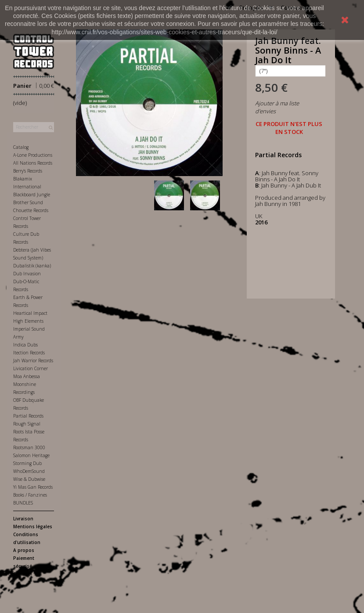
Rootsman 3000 (29, 447)
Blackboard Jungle (32, 195)
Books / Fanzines (30, 495)
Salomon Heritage (31, 455)
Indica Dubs (25, 345)
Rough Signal (27, 424)
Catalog (21, 147)
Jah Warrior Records (33, 361)
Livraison (23, 519)
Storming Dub (27, 463)
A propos (24, 550)
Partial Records (28, 416)
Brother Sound (28, 202)
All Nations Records (33, 163)
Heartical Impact (30, 313)
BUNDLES (23, 503)
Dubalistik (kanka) (32, 266)
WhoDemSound (29, 471)
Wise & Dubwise (29, 479)
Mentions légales (33, 526)
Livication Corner (31, 368)
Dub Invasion (27, 274)
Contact (22, 574)
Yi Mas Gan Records (33, 487)
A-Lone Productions (33, 155)
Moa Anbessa (27, 376)
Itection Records (29, 353)
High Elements (28, 321)
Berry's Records (28, 171)
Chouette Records (31, 210)
